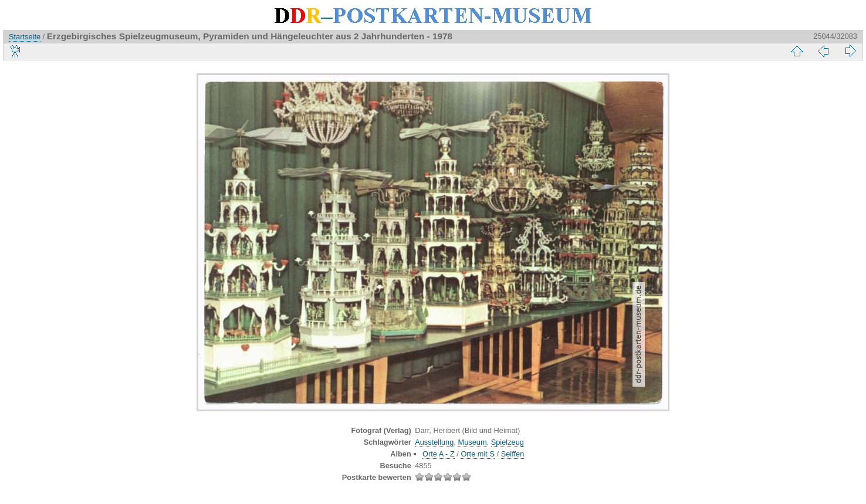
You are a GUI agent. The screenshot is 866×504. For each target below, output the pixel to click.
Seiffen (513, 454)
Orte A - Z (439, 454)
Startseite (25, 37)
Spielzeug (508, 442)
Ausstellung (434, 442)
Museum (472, 442)
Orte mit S (478, 454)
